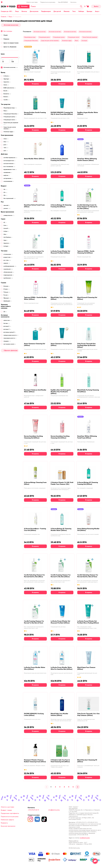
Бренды (90, 11)
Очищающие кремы (59, 37)
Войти (96, 6)
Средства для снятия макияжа (50, 41)
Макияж (67, 11)
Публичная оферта (7, 820)
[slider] (1, 57)
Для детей (57, 11)
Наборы (81, 11)
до (12, 60)
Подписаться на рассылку (48, 2)
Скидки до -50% (7, 11)
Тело (74, 11)
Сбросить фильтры (11, 350)
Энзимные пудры (67, 41)
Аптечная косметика (11, 25)
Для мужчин (34, 11)
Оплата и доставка (32, 2)
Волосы (24, 11)
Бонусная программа (8, 826)
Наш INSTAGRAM (63, 2)
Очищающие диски (44, 37)
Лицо (17, 11)
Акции (97, 11)
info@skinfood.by (54, 810)
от (3, 60)
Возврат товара (6, 810)
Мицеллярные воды (30, 37)
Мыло (77, 41)
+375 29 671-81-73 (33, 810)
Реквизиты (4, 823)
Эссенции (84, 41)
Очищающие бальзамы (31, 41)
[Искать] (81, 7)
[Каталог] (23, 7)
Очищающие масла (74, 37)
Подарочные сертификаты (10, 813)
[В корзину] (35, 84)
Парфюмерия (46, 11)
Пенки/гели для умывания (90, 37)
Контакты (73, 2)
